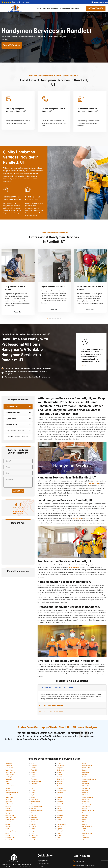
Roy (32, 763)
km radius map (18, 544)
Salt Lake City (10, 838)
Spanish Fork (10, 815)
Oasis (33, 797)
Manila (33, 822)
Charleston (86, 795)
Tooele (8, 790)
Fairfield (59, 833)
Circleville (85, 793)
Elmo (58, 838)
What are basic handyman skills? (53, 705)
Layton (33, 838)
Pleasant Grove (36, 781)
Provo (33, 775)
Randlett (34, 772)
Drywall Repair (42, 867)
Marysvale (34, 820)
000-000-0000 (96, 8)
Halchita (59, 813)
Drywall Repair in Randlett (53, 287)
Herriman (60, 802)
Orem (33, 790)
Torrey (8, 788)
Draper (85, 770)
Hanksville (60, 811)
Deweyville (86, 772)
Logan (33, 831)
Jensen (59, 786)
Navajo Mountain (37, 806)
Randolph (34, 770)
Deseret (85, 775)
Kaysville (60, 775)
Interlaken (60, 788)
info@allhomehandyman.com (86, 865)
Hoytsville (60, 793)
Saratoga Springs (11, 831)
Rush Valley (9, 840)
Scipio (8, 829)
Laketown (34, 840)
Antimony (86, 831)
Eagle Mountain (87, 766)
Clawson (85, 790)
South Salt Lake (11, 817)
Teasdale (8, 795)
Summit (8, 806)
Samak (8, 835)
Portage (34, 777)
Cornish (85, 781)
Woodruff (9, 763)
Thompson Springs (12, 793)
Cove (84, 777)
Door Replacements (43, 864)
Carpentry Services (43, 861)
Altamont (85, 838)
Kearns (59, 772)
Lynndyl (34, 826)
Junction (60, 781)
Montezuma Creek (37, 811)
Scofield (8, 826)
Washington (9, 777)
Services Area (65, 8)
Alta (84, 840)
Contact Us (75, 8)
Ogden (33, 795)
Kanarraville (61, 779)
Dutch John (86, 768)
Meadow (34, 817)
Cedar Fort (86, 799)
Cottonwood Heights (89, 779)
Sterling (8, 808)
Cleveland (86, 784)
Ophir (33, 793)
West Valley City (11, 772)
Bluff (84, 820)
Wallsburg (9, 779)
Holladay (60, 797)
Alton (84, 835)
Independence (61, 790)
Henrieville (60, 804)
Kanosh (59, 777)
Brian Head (86, 813)
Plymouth (34, 779)
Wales (8, 781)
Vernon (8, 784)
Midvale (34, 815)
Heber (59, 806)
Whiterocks (9, 768)
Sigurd (8, 824)
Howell (59, 795)
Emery (59, 835)
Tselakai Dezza (10, 786)
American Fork (87, 833)
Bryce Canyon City (88, 811)
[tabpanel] (18, 282)
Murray (33, 808)
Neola (33, 804)
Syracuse (9, 802)
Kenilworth (60, 770)
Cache (85, 808)
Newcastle (35, 799)
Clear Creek (86, 788)
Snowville (9, 822)
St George (9, 811)
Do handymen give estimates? (51, 712)
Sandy (8, 833)
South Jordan (10, 820)
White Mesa (9, 770)
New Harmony (36, 802)
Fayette (59, 829)
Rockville (34, 766)
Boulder (85, 817)
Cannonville (86, 806)
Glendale (60, 817)
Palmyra (34, 788)
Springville (9, 813)
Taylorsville (9, 797)
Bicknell (85, 824)
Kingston (60, 768)
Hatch (59, 808)
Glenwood (60, 815)
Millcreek (34, 813)
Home (39, 8)
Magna (33, 824)
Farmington (61, 831)
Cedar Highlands (88, 797)
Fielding (59, 826)
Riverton (34, 768)
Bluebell (85, 822)
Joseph (59, 784)
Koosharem (61, 766)
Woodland (9, 766)
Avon (84, 829)
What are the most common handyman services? (59, 688)
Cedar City (86, 802)
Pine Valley (35, 784)
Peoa (33, 786)
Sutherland (9, 804)
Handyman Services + (50, 8)
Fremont (60, 822)
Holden (59, 799)
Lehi (32, 833)
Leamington (35, 835)
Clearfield (85, 786)
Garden (59, 820)
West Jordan (10, 775)
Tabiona (8, 799)
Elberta (59, 840)
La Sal (59, 763)
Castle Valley (87, 804)
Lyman (33, 829)
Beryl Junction (87, 826)
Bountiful (85, 815)
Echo (84, 763)
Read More (18, 312)
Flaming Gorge (62, 824)
